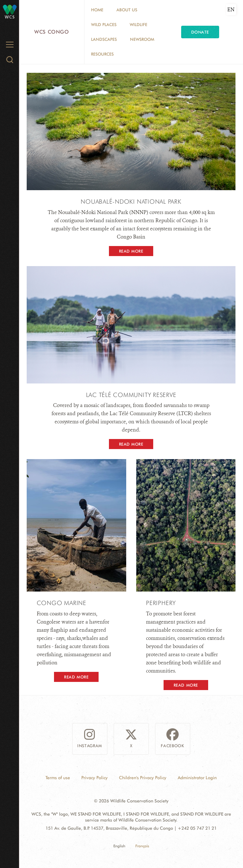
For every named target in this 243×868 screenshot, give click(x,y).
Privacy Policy (94, 778)
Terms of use (58, 778)
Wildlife (138, 24)
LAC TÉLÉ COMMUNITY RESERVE (131, 395)
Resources (102, 54)
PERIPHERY (161, 603)
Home (97, 10)
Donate (200, 32)
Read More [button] (131, 251)
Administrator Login (197, 778)
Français (142, 846)
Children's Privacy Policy (143, 778)
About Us (127, 10)
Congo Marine (62, 603)
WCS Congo (52, 32)
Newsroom (142, 39)
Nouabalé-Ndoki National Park (131, 201)
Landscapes (104, 39)
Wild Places (104, 24)
